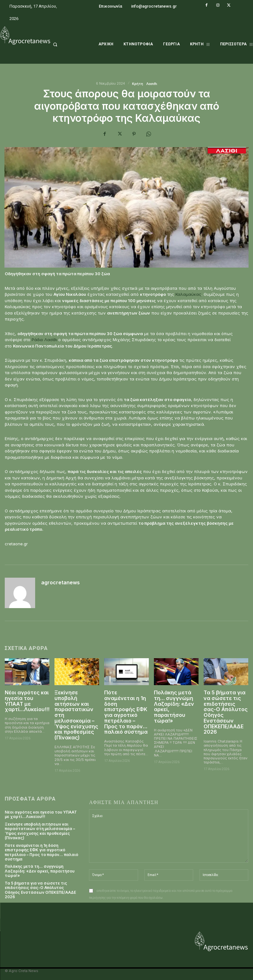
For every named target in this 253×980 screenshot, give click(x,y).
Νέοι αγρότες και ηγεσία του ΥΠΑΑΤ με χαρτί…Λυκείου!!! (27, 701)
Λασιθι (152, 84)
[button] (63, 44)
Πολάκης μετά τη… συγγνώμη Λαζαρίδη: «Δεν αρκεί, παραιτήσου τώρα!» (174, 706)
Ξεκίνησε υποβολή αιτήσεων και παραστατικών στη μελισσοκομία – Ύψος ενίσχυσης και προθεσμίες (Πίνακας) (40, 830)
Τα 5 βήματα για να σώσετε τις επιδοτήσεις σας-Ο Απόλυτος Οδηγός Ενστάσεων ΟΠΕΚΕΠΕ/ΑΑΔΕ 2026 (226, 712)
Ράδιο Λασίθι (44, 340)
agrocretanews (60, 583)
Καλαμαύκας (188, 294)
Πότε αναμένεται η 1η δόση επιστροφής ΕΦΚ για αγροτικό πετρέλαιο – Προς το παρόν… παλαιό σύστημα (126, 712)
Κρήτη (138, 84)
